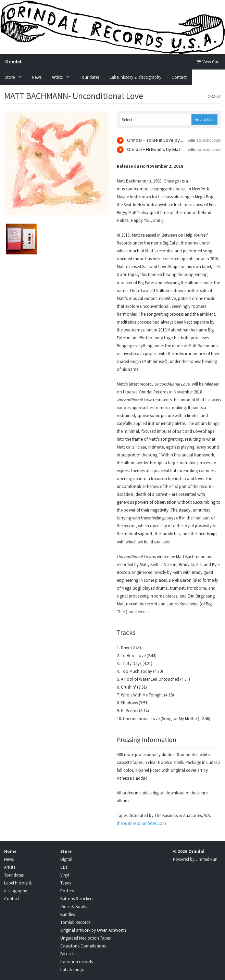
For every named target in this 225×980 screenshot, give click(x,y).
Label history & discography (135, 77)
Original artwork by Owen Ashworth (93, 930)
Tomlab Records (75, 922)
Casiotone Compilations (83, 946)
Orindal (13, 62)
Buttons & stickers (77, 899)
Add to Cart (204, 120)
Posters (67, 891)
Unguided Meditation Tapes (85, 938)
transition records (77, 962)
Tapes (66, 883)
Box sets (68, 954)
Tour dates (90, 77)
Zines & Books (74, 906)
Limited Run (207, 859)
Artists (57, 77)
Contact (179, 77)
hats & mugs (72, 969)
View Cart (208, 62)
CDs (64, 867)
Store (10, 77)
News (37, 77)
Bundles (67, 914)
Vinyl (65, 875)
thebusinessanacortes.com (141, 823)
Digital (66, 859)
